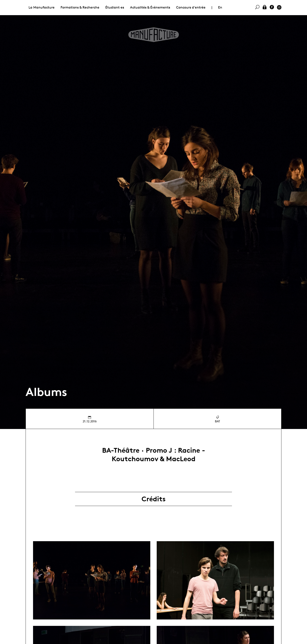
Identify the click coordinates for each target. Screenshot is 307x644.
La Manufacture (42, 7)
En (220, 7)
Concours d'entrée (191, 7)
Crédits (154, 499)
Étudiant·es (115, 7)
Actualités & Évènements (150, 7)
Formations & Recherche (80, 7)
